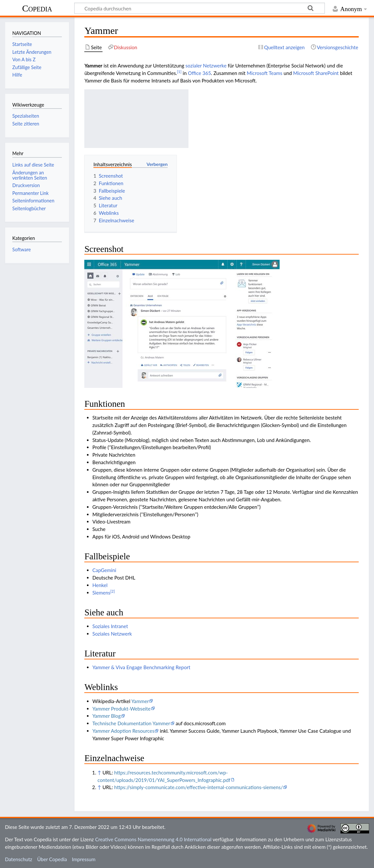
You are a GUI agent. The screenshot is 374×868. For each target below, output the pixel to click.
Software (22, 250)
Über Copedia (52, 859)
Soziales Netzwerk (112, 634)
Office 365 (199, 73)
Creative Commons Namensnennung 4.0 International (153, 839)
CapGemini (104, 570)
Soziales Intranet (110, 626)
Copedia (37, 8)
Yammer (140, 701)
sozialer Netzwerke (206, 66)
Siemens (101, 593)
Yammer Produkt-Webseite (122, 709)
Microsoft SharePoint (316, 73)
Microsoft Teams (264, 73)
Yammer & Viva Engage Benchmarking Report (141, 667)
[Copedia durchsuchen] (200, 8)
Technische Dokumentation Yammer (131, 723)
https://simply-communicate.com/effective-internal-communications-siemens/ (199, 787)
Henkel (100, 585)
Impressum (84, 859)
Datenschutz (19, 859)
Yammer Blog (107, 716)
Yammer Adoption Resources (124, 731)
